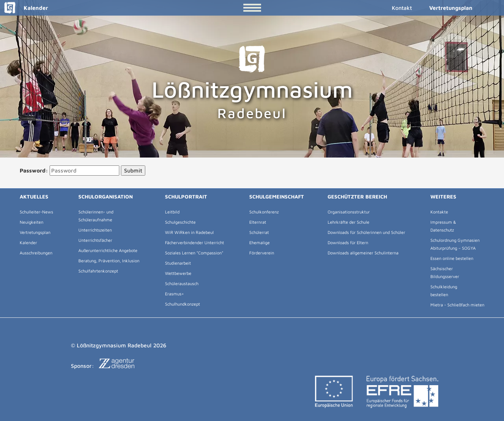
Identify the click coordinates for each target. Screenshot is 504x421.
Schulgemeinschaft (277, 197)
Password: (34, 170)
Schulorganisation (106, 197)
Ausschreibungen (36, 253)
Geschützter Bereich (357, 197)
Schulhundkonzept (183, 304)
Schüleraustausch (182, 283)
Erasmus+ (174, 294)
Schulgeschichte (180, 222)
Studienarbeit (178, 263)
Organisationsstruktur (349, 212)
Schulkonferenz (264, 212)
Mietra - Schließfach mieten (457, 305)
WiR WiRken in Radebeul (189, 232)
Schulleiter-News (36, 212)
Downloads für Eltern (348, 242)
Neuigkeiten (31, 222)
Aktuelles (34, 197)
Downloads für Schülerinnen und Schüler (366, 232)
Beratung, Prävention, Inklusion (109, 261)
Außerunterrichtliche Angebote (108, 250)
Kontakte (439, 212)
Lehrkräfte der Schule (348, 222)
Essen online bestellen (452, 258)
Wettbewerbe (178, 273)
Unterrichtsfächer (95, 240)
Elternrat (258, 222)
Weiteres (443, 197)
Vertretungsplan (451, 8)
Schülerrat (259, 232)
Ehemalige (259, 242)
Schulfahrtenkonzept (98, 271)
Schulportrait (186, 197)
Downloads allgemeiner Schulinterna (363, 253)
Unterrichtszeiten (95, 230)
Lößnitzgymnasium (252, 83)
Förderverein (262, 253)
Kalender (28, 8)
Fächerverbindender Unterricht (195, 242)
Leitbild (172, 212)
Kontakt (402, 8)
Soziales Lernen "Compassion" (194, 253)
